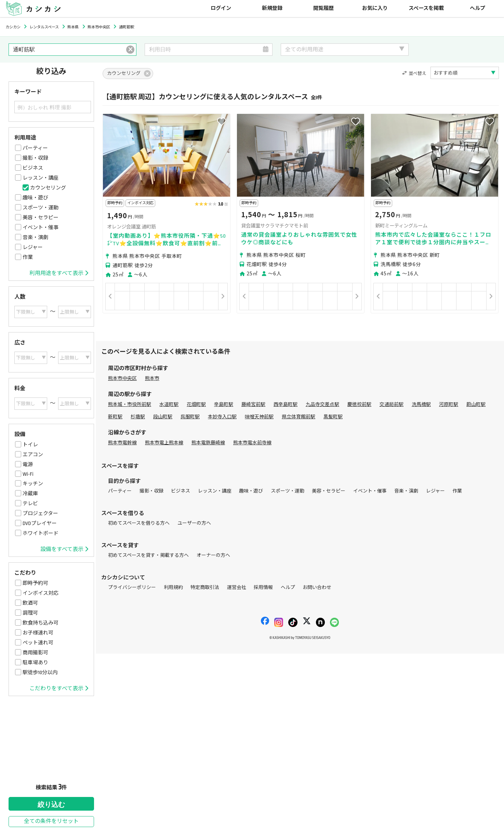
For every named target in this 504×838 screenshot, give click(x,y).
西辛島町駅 (286, 404)
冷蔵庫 (30, 494)
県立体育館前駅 (299, 417)
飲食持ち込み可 (41, 623)
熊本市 (152, 378)
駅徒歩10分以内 (40, 672)
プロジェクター (40, 513)
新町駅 (115, 417)
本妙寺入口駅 (222, 417)
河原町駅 (449, 404)
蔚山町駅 (476, 404)
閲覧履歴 (323, 8)
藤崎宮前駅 (253, 404)
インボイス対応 (41, 593)
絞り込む (51, 804)
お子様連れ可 (38, 633)
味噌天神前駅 (259, 417)
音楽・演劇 (35, 237)
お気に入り (375, 8)
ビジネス (33, 168)
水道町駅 (169, 404)
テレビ (30, 503)
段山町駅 (163, 417)
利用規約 (173, 587)
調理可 (30, 613)
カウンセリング (48, 188)
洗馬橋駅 (421, 404)
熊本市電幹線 (122, 443)
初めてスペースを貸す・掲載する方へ (148, 555)
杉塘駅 (138, 417)
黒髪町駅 (333, 417)
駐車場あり (35, 663)
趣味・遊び (35, 198)
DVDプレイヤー (40, 523)
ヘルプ (478, 8)
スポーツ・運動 (41, 208)
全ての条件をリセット (51, 821)
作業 (28, 257)
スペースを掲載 (426, 8)
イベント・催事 (41, 227)
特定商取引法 (205, 587)
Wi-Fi (28, 474)
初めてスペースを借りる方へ (139, 523)
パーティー (35, 148)
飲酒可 (30, 603)
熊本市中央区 (122, 378)
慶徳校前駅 (359, 404)
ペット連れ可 (38, 643)
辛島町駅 (224, 404)
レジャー (33, 247)
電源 (28, 464)
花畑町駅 (196, 404)
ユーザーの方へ (194, 523)
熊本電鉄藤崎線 (208, 443)
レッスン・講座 (41, 178)
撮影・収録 (35, 158)
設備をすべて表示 (64, 549)
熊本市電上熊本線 (164, 443)
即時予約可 (35, 583)
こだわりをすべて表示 (59, 689)
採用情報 (263, 587)
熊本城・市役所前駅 (130, 404)
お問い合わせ (317, 587)
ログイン (221, 8)
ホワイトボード (41, 533)
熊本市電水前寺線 (252, 443)
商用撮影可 (35, 653)
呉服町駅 (190, 417)
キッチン (33, 484)
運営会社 (237, 587)
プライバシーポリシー (132, 587)
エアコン (33, 455)
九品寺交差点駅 (322, 404)
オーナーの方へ (213, 555)
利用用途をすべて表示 (59, 273)
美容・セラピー (41, 218)
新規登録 (272, 8)
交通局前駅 (392, 404)
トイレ (30, 445)
